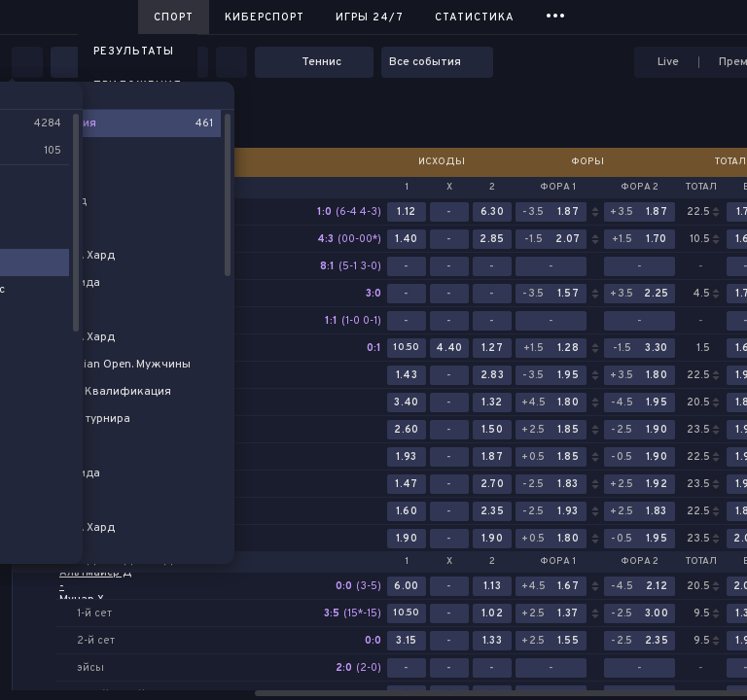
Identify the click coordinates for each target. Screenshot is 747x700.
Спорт (174, 17)
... (556, 14)
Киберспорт (265, 17)
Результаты (134, 52)
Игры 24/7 (370, 17)
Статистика (475, 17)
